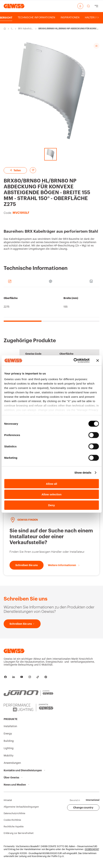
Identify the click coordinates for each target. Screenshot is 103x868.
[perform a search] (88, 6)
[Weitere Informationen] (64, 565)
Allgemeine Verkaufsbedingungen (21, 807)
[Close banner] (98, 361)
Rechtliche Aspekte (14, 827)
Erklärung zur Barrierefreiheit (19, 833)
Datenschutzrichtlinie (14, 813)
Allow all (51, 484)
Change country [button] (83, 808)
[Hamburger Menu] (96, 6)
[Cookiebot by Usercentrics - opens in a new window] (73, 361)
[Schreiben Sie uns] (27, 565)
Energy (8, 734)
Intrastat (8, 800)
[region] (51, 306)
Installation (12, 29)
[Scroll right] (98, 18)
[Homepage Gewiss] (14, 6)
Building (9, 741)
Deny (51, 505)
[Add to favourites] (33, 170)
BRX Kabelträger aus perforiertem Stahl (26, 29)
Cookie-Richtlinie (12, 820)
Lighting (9, 748)
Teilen (15, 170)
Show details (83, 473)
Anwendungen (12, 763)
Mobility (9, 756)
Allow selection (51, 494)
